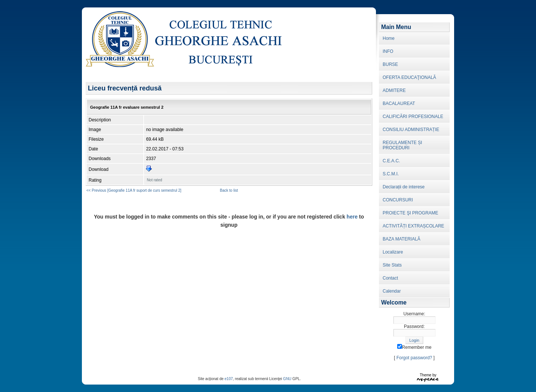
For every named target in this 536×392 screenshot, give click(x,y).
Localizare (393, 252)
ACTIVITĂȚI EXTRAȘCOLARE (413, 226)
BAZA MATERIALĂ (401, 239)
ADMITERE (394, 90)
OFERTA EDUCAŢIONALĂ (409, 77)
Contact (390, 278)
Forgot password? (414, 358)
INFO (388, 51)
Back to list (229, 190)
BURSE (390, 64)
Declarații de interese (404, 187)
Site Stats (392, 265)
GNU (287, 379)
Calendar (392, 291)
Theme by (428, 375)
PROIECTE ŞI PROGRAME (410, 213)
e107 (229, 379)
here (352, 217)
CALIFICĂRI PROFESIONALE (413, 117)
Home (389, 38)
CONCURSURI (398, 200)
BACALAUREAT (399, 103)
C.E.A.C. (391, 161)
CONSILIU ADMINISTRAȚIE (411, 130)
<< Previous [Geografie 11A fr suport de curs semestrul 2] (134, 190)
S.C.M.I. (391, 174)
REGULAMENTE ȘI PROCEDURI (402, 145)
